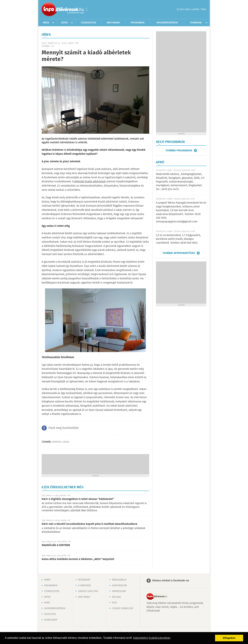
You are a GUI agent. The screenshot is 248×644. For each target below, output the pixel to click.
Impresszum (119, 591)
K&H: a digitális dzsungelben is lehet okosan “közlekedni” (78, 499)
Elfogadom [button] (229, 638)
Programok (138, 23)
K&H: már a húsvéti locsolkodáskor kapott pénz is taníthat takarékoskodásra (89, 524)
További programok (179, 151)
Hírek (46, 23)
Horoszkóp (51, 620)
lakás (66, 442)
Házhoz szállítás (88, 591)
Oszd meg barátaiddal (64, 428)
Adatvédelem (119, 586)
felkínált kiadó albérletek (90, 182)
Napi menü (84, 597)
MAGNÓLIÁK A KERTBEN (56, 545)
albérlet (57, 442)
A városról (85, 586)
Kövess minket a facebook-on (171, 581)
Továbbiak (196, 23)
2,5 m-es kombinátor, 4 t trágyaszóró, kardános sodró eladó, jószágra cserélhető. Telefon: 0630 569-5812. (178, 239)
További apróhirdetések (179, 253)
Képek (65, 23)
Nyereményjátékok (167, 23)
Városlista (87, 10)
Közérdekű (84, 580)
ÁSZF (115, 603)
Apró (47, 603)
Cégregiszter (88, 23)
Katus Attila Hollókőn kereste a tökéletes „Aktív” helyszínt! (78, 559)
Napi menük (113, 23)
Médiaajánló (119, 580)
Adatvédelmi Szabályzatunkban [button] (152, 638)
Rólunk (116, 597)
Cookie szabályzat (123, 608)
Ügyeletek (50, 614)
